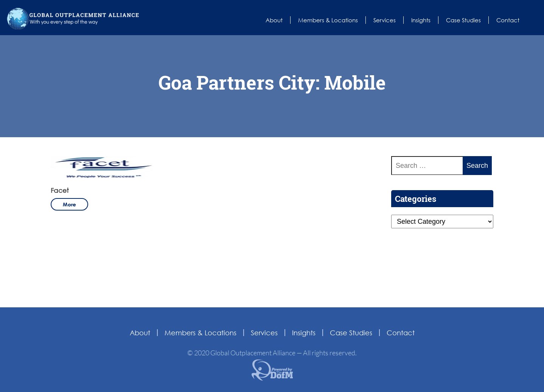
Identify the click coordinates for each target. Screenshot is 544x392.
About (274, 20)
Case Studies (463, 20)
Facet (60, 190)
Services (385, 20)
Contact (508, 20)
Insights (421, 20)
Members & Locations (328, 20)
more (69, 204)
